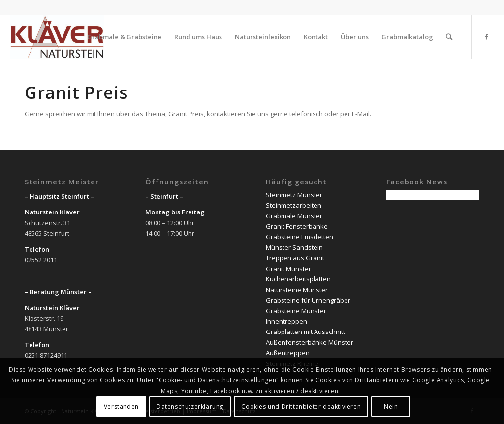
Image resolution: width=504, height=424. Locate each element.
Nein (391, 407)
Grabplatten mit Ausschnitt (305, 332)
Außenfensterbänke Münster (310, 342)
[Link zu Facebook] (487, 36)
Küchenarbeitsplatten (298, 279)
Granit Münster (288, 269)
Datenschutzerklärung (190, 407)
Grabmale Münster (294, 216)
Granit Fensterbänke (297, 226)
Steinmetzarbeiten (294, 205)
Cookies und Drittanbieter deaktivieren (301, 407)
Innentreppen (286, 321)
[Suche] (449, 37)
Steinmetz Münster (294, 195)
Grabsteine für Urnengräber (308, 300)
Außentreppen (288, 353)
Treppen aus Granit (295, 258)
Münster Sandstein (294, 247)
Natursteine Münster (297, 290)
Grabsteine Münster (296, 311)
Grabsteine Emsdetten (299, 237)
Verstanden (121, 407)
